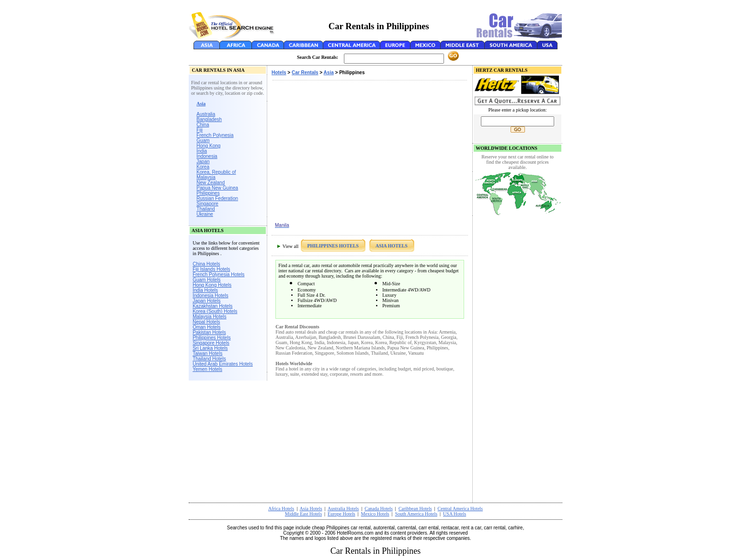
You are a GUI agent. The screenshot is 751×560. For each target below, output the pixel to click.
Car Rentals (305, 73)
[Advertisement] (375, 7)
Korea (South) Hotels (215, 311)
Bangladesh (209, 119)
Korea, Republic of (216, 172)
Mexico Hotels (375, 514)
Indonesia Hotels (211, 296)
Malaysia (206, 177)
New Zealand (211, 183)
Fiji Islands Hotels (211, 269)
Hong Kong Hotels (212, 285)
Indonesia (207, 156)
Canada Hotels (379, 509)
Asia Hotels (311, 509)
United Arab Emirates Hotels (223, 364)
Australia (206, 114)
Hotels (279, 73)
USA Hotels (455, 514)
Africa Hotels (281, 509)
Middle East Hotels (303, 514)
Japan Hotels (206, 301)
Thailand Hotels (209, 359)
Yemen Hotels (207, 369)
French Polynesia (215, 135)
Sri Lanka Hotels (210, 348)
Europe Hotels (341, 514)
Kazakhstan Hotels (212, 306)
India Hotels (205, 290)
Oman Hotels (206, 327)
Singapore (207, 204)
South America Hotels (416, 514)
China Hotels (206, 264)
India (202, 151)
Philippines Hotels (212, 338)
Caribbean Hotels (415, 509)
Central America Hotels (460, 509)
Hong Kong (208, 146)
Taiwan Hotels (207, 353)
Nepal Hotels (206, 322)
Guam (203, 140)
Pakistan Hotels (209, 332)
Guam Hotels (206, 280)
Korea (203, 167)
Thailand (205, 209)
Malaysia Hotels (210, 317)
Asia (329, 73)
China (203, 125)
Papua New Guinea (217, 188)
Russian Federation (217, 198)
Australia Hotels (343, 509)
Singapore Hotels (211, 343)
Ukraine (205, 214)
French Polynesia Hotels (218, 274)
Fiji (199, 130)
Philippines (208, 193)
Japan (203, 162)
